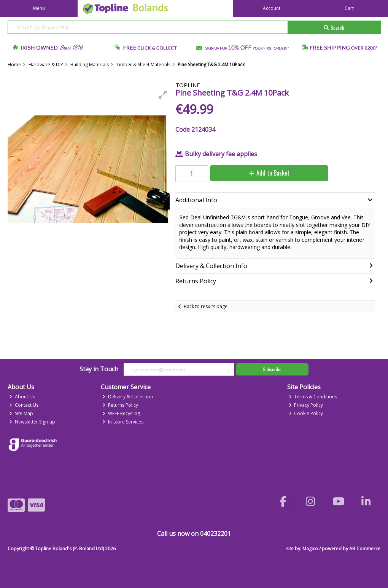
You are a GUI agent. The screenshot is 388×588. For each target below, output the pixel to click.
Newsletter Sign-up (32, 422)
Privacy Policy (306, 405)
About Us (22, 397)
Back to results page (206, 306)
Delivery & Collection (128, 397)
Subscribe (272, 369)
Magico (310, 549)
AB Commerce (365, 549)
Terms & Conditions (313, 397)
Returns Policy (120, 405)
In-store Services (123, 422)
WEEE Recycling (121, 413)
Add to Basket (269, 173)
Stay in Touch (99, 369)
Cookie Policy (306, 413)
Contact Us (24, 405)
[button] (163, 95)
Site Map (21, 413)
